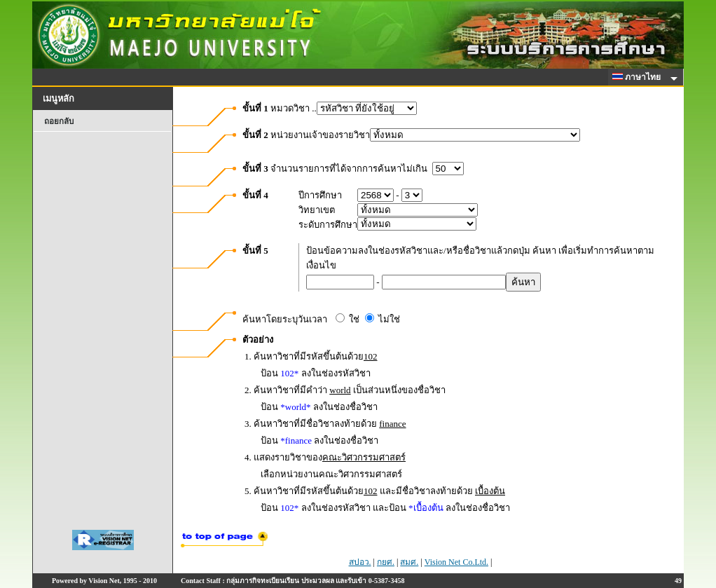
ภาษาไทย (639, 77)
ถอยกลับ (59, 121)
